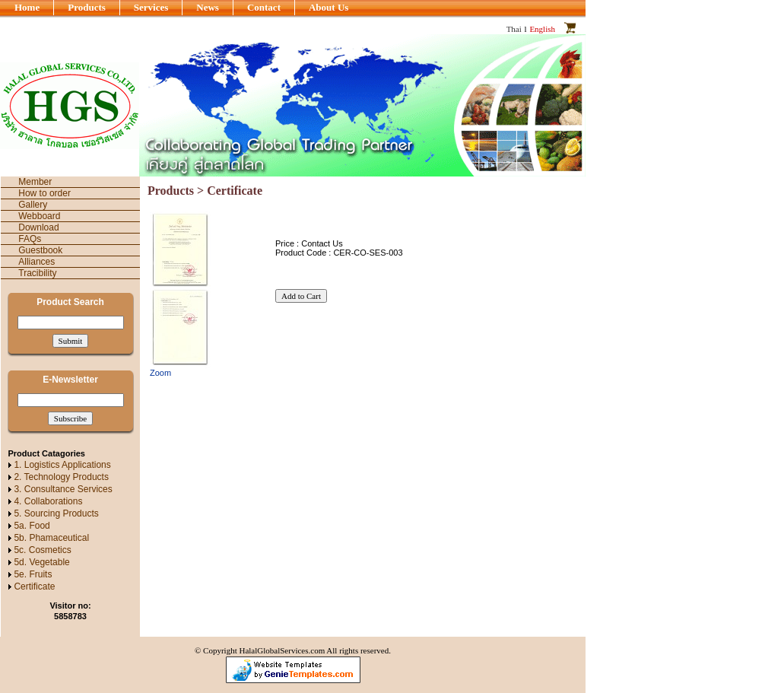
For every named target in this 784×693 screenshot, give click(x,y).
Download (38, 227)
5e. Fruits (33, 574)
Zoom (160, 373)
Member (35, 182)
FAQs (30, 239)
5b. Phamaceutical (51, 538)
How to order (44, 193)
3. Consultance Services (63, 489)
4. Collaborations (48, 501)
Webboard (39, 216)
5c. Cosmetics (42, 550)
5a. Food (32, 526)
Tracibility (37, 273)
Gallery (33, 205)
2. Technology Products (61, 477)
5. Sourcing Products (56, 513)
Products (171, 191)
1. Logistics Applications (62, 465)
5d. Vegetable (41, 562)
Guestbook (40, 250)
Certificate (34, 587)
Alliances (37, 262)
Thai (514, 29)
